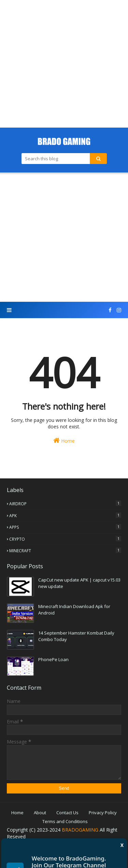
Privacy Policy (103, 813)
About (40, 813)
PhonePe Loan (53, 659)
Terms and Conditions (65, 821)
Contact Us (67, 813)
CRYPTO (65, 539)
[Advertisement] (64, 64)
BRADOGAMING (80, 830)
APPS (65, 527)
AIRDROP (65, 504)
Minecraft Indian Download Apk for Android (74, 610)
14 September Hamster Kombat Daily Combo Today (76, 636)
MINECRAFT (65, 551)
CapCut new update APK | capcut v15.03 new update (79, 583)
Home (64, 440)
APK (65, 515)
